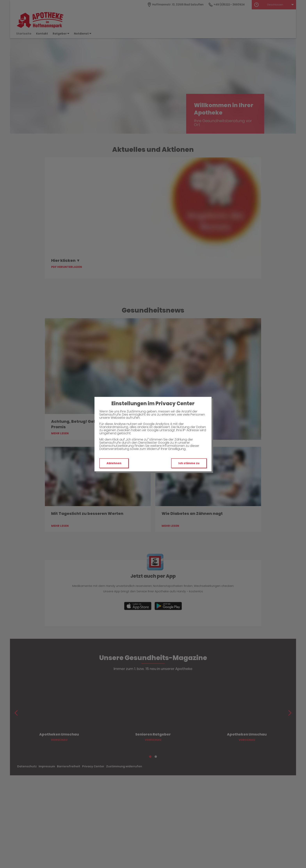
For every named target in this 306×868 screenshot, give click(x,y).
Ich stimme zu (189, 463)
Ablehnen (114, 463)
